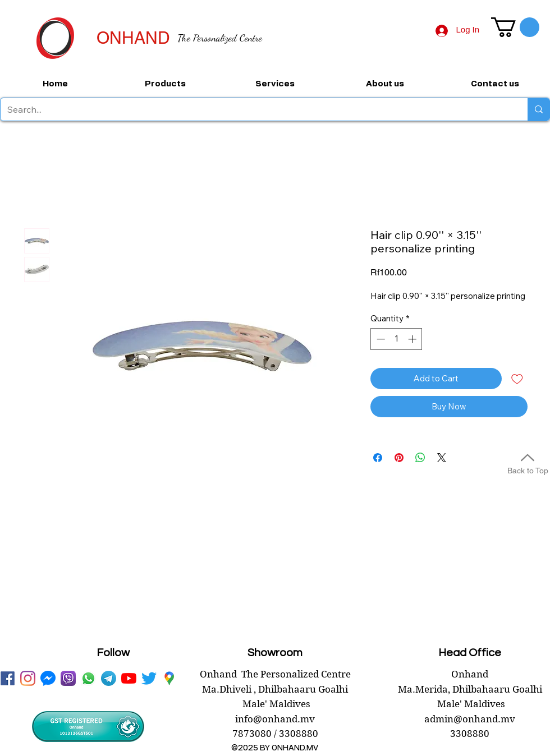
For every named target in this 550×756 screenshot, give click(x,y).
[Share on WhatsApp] (420, 458)
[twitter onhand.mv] (149, 678)
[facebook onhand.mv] (8, 678)
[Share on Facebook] (378, 458)
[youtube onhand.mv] (129, 678)
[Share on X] (442, 458)
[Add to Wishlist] (517, 379)
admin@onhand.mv (470, 719)
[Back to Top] (528, 462)
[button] (515, 27)
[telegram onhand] (109, 678)
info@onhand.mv (275, 719)
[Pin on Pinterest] (399, 458)
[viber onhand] (68, 678)
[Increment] (413, 339)
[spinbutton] (397, 339)
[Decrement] (380, 339)
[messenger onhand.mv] (48, 678)
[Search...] (256, 109)
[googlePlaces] (169, 678)
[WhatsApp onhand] (88, 678)
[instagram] (28, 678)
